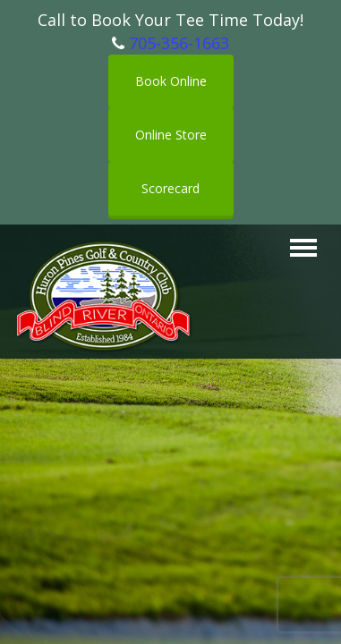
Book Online (171, 81)
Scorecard (170, 188)
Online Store (171, 135)
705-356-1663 (179, 43)
